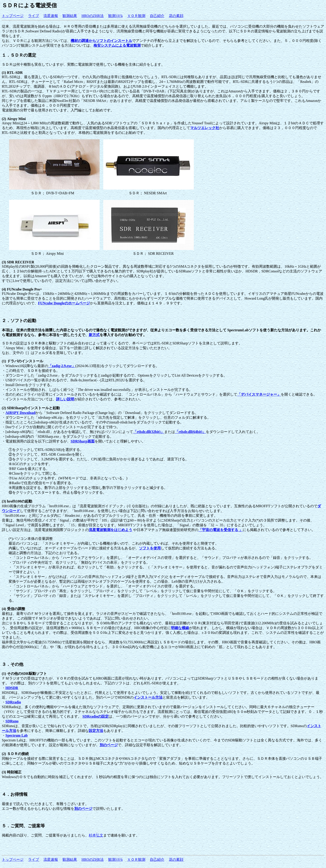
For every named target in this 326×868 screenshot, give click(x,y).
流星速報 (51, 16)
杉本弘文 (96, 835)
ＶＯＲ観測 (136, 16)
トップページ (13, 16)
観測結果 (70, 16)
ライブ (34, 16)
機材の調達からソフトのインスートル (101, 41)
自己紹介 (157, 16)
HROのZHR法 (93, 16)
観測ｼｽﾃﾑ (115, 16)
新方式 (94, 335)
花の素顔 (176, 16)
